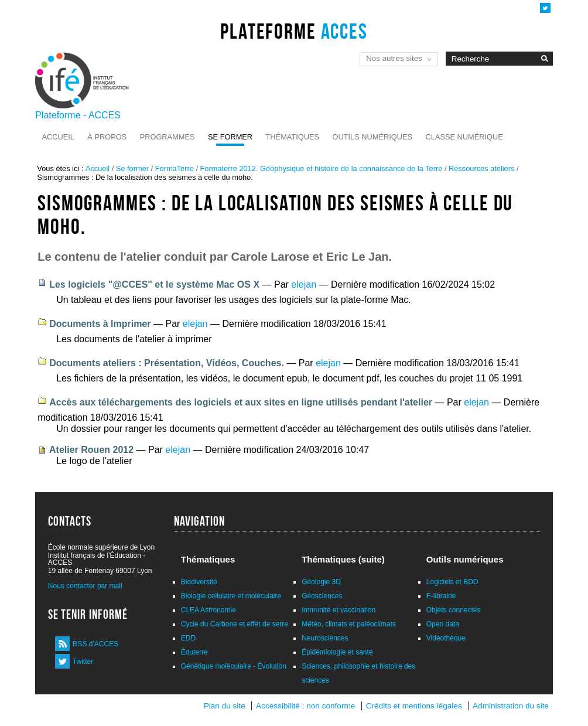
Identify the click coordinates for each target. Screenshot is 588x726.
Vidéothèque (446, 638)
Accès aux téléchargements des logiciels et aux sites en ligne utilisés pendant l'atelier (241, 402)
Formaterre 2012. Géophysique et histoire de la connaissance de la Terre (322, 168)
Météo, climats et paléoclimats (349, 624)
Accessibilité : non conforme (305, 706)
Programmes (167, 137)
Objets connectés (454, 610)
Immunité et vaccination (339, 610)
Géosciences (322, 596)
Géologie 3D (321, 582)
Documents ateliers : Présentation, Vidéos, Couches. (167, 363)
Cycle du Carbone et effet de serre (235, 624)
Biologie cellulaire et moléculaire (231, 596)
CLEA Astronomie (208, 610)
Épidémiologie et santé (337, 652)
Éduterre (194, 652)
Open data (443, 624)
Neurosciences (325, 638)
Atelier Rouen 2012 (91, 450)
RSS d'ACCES (95, 644)
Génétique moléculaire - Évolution (234, 666)
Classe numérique (464, 137)
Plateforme (294, 31)
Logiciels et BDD (452, 582)
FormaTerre (175, 168)
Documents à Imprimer (100, 324)
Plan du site (225, 706)
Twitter (83, 662)
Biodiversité (199, 582)
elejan (304, 284)
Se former (230, 137)
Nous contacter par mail (85, 586)
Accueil (58, 137)
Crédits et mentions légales (414, 706)
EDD (188, 638)
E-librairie (441, 596)
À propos (107, 137)
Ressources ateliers (481, 168)
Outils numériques (373, 137)
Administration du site (511, 706)
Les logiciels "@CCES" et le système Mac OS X (154, 284)
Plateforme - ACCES (78, 115)
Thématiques (293, 137)
